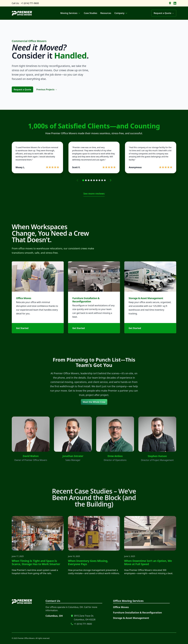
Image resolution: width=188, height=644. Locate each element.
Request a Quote (22, 89)
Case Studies (90, 13)
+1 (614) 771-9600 (30, 3)
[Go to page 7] (99, 180)
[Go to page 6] (97, 180)
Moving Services (70, 13)
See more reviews (94, 194)
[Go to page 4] (91, 180)
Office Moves (24, 301)
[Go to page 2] (86, 180)
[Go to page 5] (94, 180)
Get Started (22, 331)
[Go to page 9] (105, 180)
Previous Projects (47, 89)
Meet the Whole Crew (94, 402)
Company (121, 13)
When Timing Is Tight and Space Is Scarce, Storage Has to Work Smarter (30, 562)
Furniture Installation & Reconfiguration (137, 613)
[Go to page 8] (102, 180)
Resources (106, 13)
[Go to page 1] (83, 180)
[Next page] (111, 180)
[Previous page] (77, 180)
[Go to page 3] (89, 180)
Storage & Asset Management (131, 618)
